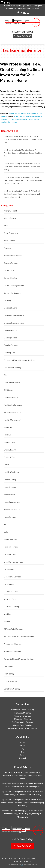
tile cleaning (12, 122)
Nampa (7, 621)
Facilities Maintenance (13, 405)
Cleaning (7, 300)
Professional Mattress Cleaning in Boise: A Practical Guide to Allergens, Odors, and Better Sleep (23, 139)
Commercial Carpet (22, 716)
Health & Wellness (11, 472)
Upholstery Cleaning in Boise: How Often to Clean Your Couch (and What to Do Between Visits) (22, 166)
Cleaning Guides (10, 338)
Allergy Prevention (11, 218)
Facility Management (12, 420)
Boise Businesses (11, 233)
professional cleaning (19, 119)
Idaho (6, 532)
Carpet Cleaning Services (14, 285)
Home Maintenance (29, 113)
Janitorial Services (11, 547)
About (23, 746)
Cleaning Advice (10, 330)
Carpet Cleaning (10, 278)
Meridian (7, 614)
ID (5, 524)
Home (22, 742)
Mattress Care (10, 599)
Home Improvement (12, 502)
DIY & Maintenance (12, 382)
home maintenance (34, 116)
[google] (28, 13)
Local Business (10, 554)
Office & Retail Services (13, 629)
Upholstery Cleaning (12, 689)
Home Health (9, 494)
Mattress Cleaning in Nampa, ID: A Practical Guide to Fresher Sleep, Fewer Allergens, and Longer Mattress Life (22, 194)
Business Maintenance (13, 255)
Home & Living (10, 480)
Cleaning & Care (10, 308)
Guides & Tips (9, 457)
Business (7, 248)
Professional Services (12, 651)
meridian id (5, 119)
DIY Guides (8, 390)
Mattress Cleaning (11, 606)
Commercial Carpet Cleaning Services (19, 360)
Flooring (7, 435)
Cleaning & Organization (14, 323)
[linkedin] (24, 13)
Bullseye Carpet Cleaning (23, 859)
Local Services (9, 584)
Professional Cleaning (13, 644)
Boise (6, 226)
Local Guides (9, 569)
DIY (5, 375)
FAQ (23, 749)
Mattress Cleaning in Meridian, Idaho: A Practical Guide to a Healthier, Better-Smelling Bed (23, 153)
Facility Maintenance (12, 412)
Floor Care (8, 427)
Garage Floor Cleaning (23, 725)
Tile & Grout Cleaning (23, 713)
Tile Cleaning (9, 674)
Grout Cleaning (14, 113)
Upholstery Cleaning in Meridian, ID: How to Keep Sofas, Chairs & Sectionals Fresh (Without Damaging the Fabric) (23, 180)
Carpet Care (9, 270)
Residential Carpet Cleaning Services (19, 659)
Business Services (11, 263)
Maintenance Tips (11, 592)
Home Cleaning (10, 487)
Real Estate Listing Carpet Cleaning (23, 728)
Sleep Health (9, 666)
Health (6, 465)
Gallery (23, 755)
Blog (22, 752)
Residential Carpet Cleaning (23, 710)
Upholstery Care (10, 681)
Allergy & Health (10, 211)
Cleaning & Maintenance (14, 315)
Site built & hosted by (22, 864)
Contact (23, 758)
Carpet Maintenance (12, 293)
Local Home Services (12, 577)
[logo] (22, 830)
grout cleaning (20, 116)
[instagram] (21, 13)
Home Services (10, 517)
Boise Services (10, 241)
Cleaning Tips (9, 353)
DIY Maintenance (11, 397)
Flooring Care (9, 442)
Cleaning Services (11, 345)
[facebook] (18, 13)
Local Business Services (13, 562)
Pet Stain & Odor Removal (23, 722)
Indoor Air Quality (11, 539)
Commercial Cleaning (12, 367)
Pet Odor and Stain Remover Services (19, 636)
